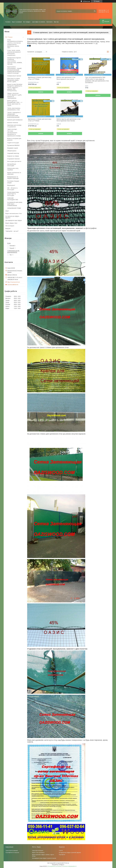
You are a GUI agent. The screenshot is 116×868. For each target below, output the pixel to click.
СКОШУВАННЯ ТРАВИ (14, 208)
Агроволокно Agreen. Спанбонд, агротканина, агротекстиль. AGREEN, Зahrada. (15, 61)
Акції (7, 211)
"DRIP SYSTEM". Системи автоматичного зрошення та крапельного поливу (14, 133)
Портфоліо (62, 855)
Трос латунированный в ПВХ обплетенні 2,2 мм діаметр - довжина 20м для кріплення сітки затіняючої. (97, 80)
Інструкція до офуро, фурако (12, 217)
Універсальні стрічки (14, 76)
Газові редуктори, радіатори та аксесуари (13, 194)
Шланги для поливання (15, 120)
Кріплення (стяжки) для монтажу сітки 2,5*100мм (40, 120)
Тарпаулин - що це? (12, 231)
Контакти (49, 22)
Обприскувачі (12, 151)
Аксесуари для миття (14, 161)
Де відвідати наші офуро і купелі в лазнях (44, 858)
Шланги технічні (13, 122)
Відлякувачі (11, 185)
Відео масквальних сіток (14, 213)
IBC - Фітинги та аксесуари (12, 189)
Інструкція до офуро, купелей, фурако (70, 852)
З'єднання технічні (14, 159)
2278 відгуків (86, 1)
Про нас (56, 22)
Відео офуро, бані (11, 223)
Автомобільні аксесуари (12, 165)
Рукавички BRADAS (13, 145)
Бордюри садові (13, 148)
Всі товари (27, 22)
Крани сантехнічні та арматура (14, 173)
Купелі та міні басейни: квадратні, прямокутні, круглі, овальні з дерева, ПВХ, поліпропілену (15, 87)
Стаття (61, 850)
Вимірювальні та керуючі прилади (13, 178)
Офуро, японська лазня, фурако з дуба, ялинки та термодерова (15, 96)
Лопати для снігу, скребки (13, 169)
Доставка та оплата (39, 22)
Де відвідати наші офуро (14, 220)
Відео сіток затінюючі (38, 852)
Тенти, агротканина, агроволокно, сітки (14, 109)
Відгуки (8, 228)
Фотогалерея (10, 226)
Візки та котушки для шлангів (14, 139)
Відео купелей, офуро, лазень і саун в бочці (43, 855)
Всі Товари (9, 37)
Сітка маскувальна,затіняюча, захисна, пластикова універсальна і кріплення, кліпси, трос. (15, 44)
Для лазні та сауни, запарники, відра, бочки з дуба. (14, 80)
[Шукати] (95, 11)
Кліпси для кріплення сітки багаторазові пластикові (66, 78)
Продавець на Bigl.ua (58, 865)
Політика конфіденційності (70, 866)
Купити (41, 92)
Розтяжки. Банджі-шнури (13, 182)
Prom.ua (67, 863)
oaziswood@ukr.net (13, 285)
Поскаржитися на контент (55, 866)
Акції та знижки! (17, 22)
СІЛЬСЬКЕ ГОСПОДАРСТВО (13, 199)
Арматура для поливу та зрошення (14, 126)
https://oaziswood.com (14, 282)
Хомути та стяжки (13, 156)
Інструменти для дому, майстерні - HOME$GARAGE (15, 204)
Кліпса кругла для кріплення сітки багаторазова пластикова (69, 120)
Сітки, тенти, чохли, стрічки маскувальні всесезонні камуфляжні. (14, 53)
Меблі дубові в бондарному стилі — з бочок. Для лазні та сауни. (15, 103)
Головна (8, 22)
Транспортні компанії (12, 850)
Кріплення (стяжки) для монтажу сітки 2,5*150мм (40, 78)
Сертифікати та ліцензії (12, 852)
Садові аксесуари (13, 143)
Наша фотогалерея (38, 850)
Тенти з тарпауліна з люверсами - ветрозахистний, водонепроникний (14, 115)
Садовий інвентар (13, 153)
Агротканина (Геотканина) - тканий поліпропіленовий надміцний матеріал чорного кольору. (14, 70)
